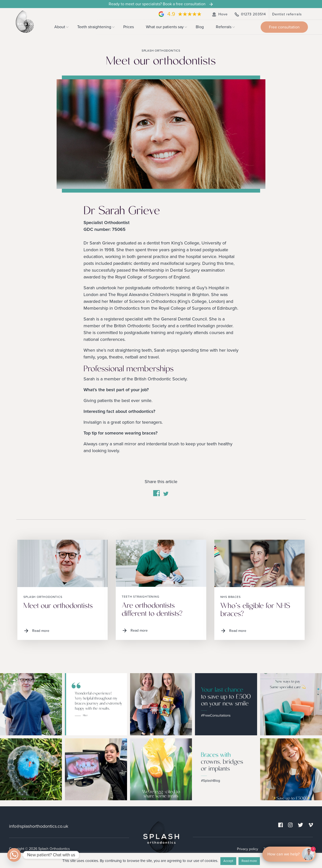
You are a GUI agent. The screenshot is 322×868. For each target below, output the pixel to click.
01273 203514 (250, 14)
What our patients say (165, 27)
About (60, 27)
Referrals (224, 27)
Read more (36, 631)
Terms (268, 849)
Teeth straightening (94, 27)
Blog (200, 27)
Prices (129, 27)
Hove (219, 14)
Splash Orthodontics (43, 597)
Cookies (284, 849)
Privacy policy (248, 849)
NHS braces (231, 597)
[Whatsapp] (14, 855)
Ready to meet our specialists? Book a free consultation (161, 4)
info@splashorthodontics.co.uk (39, 826)
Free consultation (284, 27)
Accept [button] (228, 861)
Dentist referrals (287, 14)
